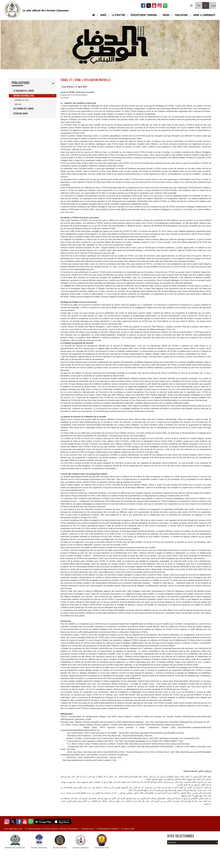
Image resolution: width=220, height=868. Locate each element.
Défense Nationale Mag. (24, 96)
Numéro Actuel (22, 100)
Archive (18, 104)
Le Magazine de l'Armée (24, 91)
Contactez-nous (87, 829)
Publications (181, 15)
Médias (166, 15)
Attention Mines (21, 114)
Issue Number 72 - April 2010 (74, 87)
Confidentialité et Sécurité (107, 829)
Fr (206, 5)
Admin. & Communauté (204, 15)
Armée (103, 15)
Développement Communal (144, 15)
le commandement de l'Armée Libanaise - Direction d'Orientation (51, 829)
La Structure (119, 15)
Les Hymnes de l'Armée (23, 109)
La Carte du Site (128, 829)
